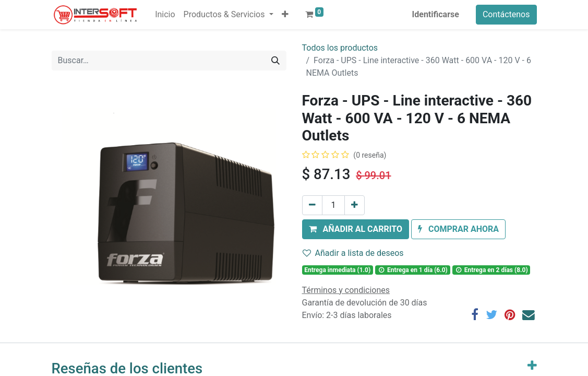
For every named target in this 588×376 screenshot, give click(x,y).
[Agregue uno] (355, 205)
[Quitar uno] (312, 205)
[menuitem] (165, 15)
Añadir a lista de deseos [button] (353, 253)
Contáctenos (506, 14)
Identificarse (436, 14)
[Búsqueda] (275, 61)
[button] (285, 15)
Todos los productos (340, 48)
